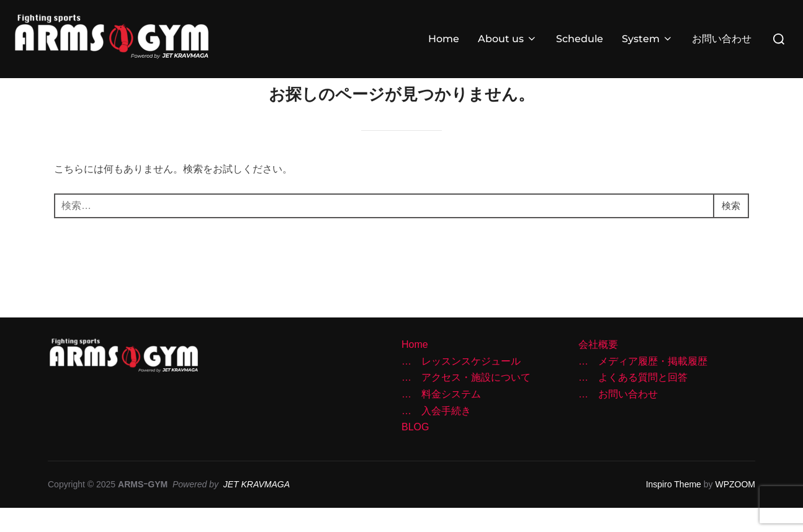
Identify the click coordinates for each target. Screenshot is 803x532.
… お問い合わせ (618, 419)
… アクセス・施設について (466, 402)
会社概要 (598, 369)
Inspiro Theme (674, 509)
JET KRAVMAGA (257, 509)
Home (444, 39)
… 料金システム (441, 419)
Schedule (580, 39)
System (648, 39)
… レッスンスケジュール (461, 386)
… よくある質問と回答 (633, 402)
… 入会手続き (436, 435)
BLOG (415, 452)
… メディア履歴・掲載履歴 (643, 386)
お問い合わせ (722, 39)
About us (508, 39)
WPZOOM (735, 509)
